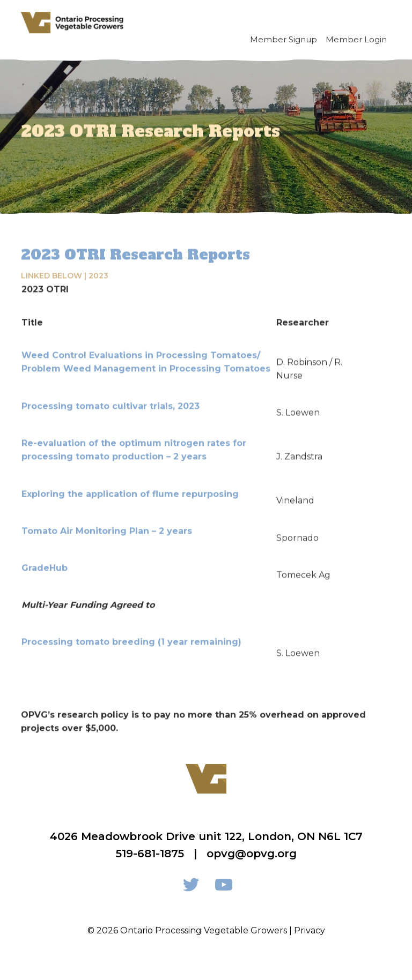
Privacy (310, 930)
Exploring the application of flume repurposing (130, 492)
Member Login (356, 39)
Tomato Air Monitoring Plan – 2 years (107, 529)
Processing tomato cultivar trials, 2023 (111, 404)
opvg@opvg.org (252, 854)
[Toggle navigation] (379, 23)
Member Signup (284, 39)
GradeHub (45, 566)
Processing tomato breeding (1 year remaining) (131, 641)
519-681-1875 (150, 854)
